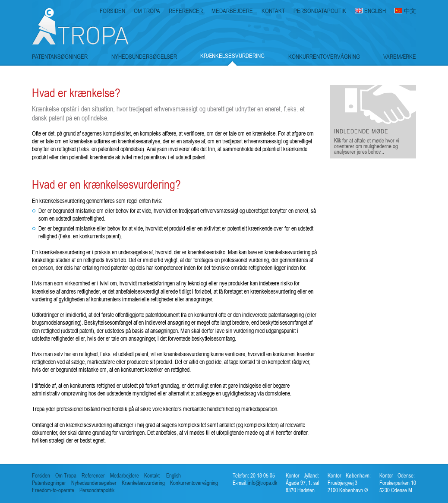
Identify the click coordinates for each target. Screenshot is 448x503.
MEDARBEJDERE (232, 11)
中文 (410, 11)
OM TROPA (147, 11)
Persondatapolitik (97, 490)
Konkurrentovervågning (194, 483)
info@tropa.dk (262, 483)
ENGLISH (375, 11)
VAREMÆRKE (400, 57)
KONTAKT (273, 11)
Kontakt (152, 476)
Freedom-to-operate (53, 490)
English (174, 476)
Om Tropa (66, 476)
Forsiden (41, 476)
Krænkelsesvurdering (143, 483)
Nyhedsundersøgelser (94, 483)
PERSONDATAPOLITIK (320, 11)
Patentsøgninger (49, 483)
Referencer (93, 476)
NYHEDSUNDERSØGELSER (144, 57)
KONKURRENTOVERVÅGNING (324, 57)
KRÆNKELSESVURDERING (232, 56)
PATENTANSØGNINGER (60, 57)
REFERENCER (186, 11)
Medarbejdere (125, 476)
